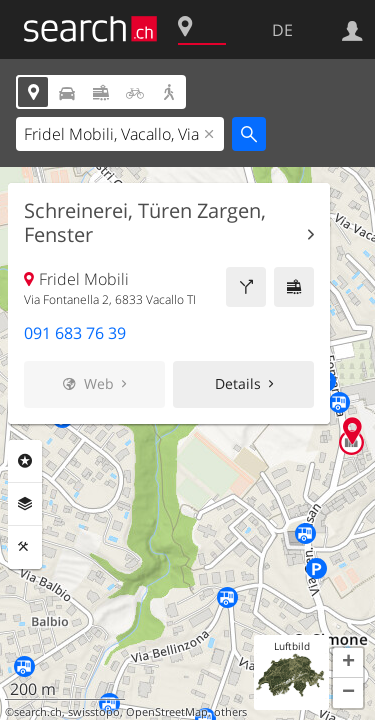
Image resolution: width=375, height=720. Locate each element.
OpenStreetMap (167, 712)
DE (282, 30)
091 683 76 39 (75, 333)
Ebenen (25, 504)
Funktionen (25, 547)
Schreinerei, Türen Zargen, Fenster (145, 223)
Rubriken (25, 461)
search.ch (38, 712)
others (230, 712)
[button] (348, 663)
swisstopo (94, 712)
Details (238, 383)
